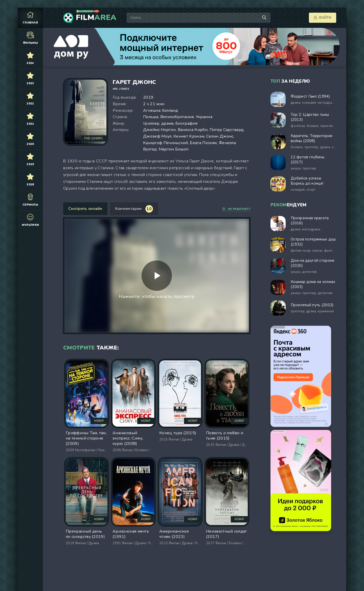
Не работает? (236, 209)
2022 (30, 98)
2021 (30, 119)
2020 (30, 139)
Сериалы (30, 200)
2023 (30, 78)
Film (96, 18)
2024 (30, 58)
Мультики (30, 220)
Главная (30, 18)
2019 (30, 159)
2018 (30, 179)
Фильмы (30, 38)
